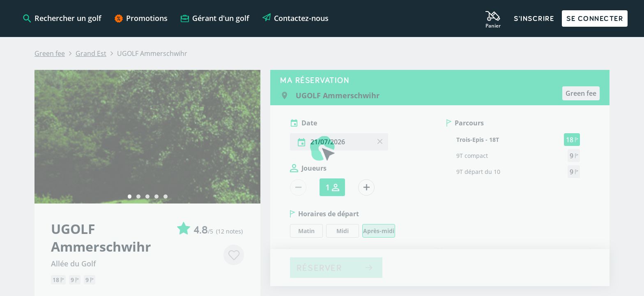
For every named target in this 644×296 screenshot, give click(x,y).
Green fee (50, 53)
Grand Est (91, 53)
